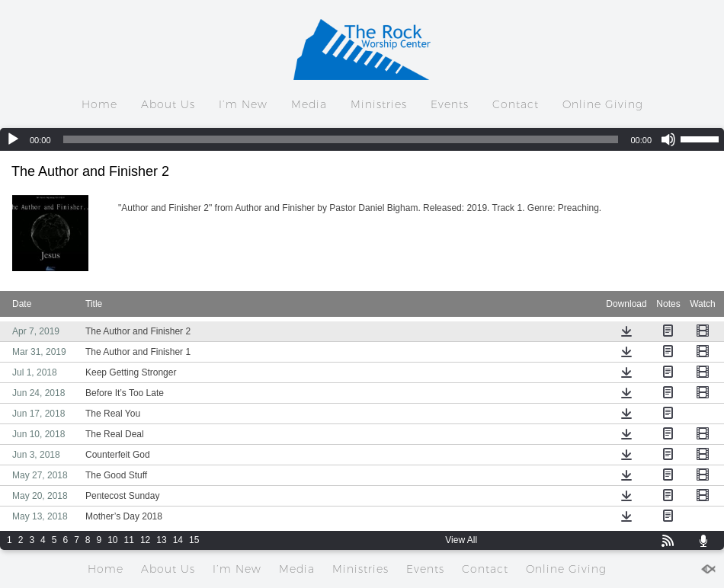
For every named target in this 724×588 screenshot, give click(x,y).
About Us (168, 104)
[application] (362, 139)
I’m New (243, 104)
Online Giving (603, 104)
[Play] (13, 139)
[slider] (341, 139)
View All (461, 540)
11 (129, 540)
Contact (516, 104)
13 (161, 540)
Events (450, 104)
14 (178, 540)
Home (99, 104)
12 (145, 540)
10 (112, 540)
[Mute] (668, 139)
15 (194, 540)
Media (309, 104)
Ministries (379, 104)
